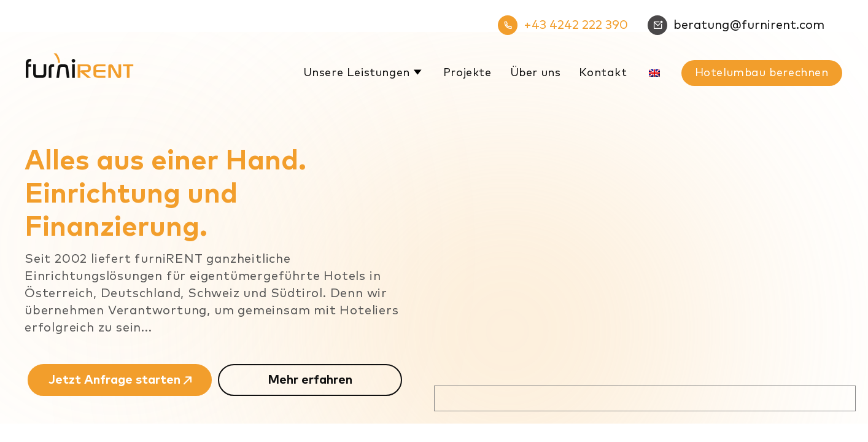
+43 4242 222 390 (563, 25)
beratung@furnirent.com (736, 25)
